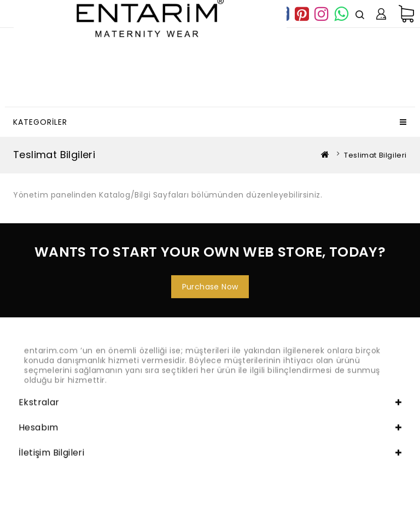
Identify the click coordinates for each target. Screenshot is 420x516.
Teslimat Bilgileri (375, 155)
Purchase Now (210, 289)
